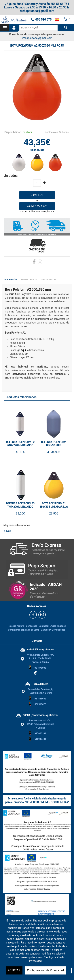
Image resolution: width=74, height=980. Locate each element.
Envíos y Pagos (29, 280)
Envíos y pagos (57, 626)
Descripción (10, 280)
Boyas (7, 531)
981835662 (40, 699)
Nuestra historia (16, 626)
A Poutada (6, 17)
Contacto (43, 626)
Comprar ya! (37, 206)
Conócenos (32, 626)
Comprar (37, 195)
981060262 (40, 734)
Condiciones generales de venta (24, 630)
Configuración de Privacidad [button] (45, 970)
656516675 (40, 704)
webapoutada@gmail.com (37, 38)
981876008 (40, 668)
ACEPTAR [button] (14, 970)
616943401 (40, 739)
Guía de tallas (49, 280)
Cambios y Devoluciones (53, 630)
